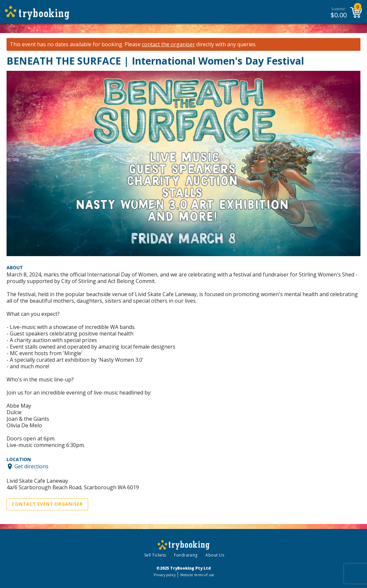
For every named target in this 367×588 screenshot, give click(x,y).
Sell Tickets (155, 555)
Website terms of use (197, 575)
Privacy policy (165, 575)
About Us (215, 555)
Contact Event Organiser (47, 504)
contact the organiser (168, 44)
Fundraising (186, 555)
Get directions (31, 466)
